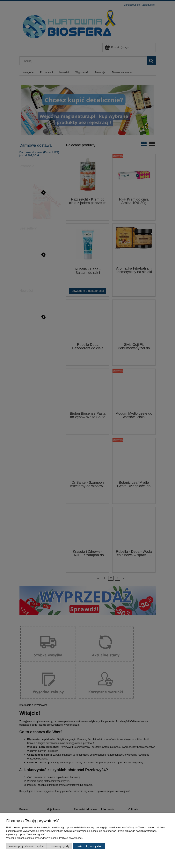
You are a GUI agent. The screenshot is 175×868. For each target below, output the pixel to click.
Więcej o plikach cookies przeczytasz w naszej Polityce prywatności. (44, 838)
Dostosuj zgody (60, 846)
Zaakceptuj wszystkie (89, 846)
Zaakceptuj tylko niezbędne (26, 846)
